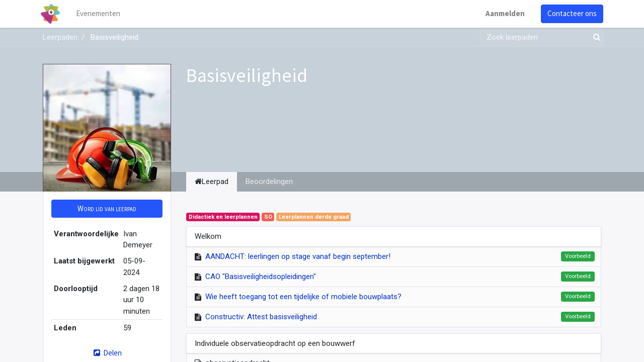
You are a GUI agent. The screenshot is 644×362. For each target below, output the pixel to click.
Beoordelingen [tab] (269, 182)
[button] (107, 209)
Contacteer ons (570, 13)
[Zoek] (595, 37)
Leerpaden (60, 37)
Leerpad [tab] (212, 182)
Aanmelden (503, 13)
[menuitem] (101, 14)
